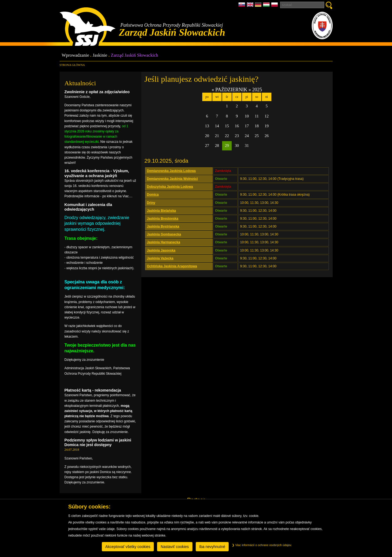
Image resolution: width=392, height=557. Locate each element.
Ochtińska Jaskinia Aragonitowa (172, 266)
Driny (151, 203)
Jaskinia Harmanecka (164, 242)
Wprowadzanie (76, 55)
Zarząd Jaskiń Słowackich (134, 55)
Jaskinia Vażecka (160, 258)
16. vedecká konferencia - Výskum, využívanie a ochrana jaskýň (97, 173)
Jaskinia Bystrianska (163, 226)
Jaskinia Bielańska (162, 211)
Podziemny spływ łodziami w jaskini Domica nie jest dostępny (98, 442)
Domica (153, 195)
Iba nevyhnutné (212, 547)
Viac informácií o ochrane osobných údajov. (262, 545)
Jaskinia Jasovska (161, 250)
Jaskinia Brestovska (163, 219)
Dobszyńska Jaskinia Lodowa (170, 187)
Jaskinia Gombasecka (164, 234)
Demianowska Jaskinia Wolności (172, 179)
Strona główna (72, 65)
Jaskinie (100, 55)
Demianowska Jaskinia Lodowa (171, 171)
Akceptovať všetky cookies (128, 547)
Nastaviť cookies (175, 547)
